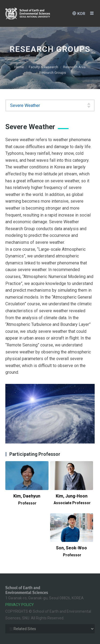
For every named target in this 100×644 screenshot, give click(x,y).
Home (19, 67)
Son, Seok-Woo (71, 551)
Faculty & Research (43, 67)
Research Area (74, 67)
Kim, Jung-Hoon (72, 499)
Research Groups (53, 73)
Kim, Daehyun (27, 499)
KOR (79, 13)
